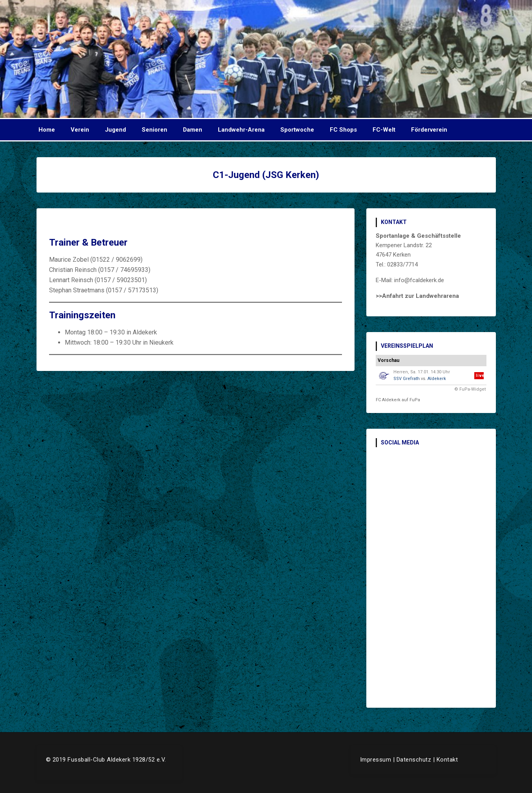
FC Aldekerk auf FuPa (398, 400)
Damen (193, 130)
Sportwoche (297, 130)
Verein (80, 130)
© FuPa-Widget (470, 389)
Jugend (115, 130)
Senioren (154, 130)
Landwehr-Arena (241, 130)
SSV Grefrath (407, 379)
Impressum (376, 760)
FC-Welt (384, 130)
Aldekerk (437, 379)
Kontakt (447, 760)
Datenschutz (414, 760)
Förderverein (429, 130)
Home (47, 130)
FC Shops (343, 130)
